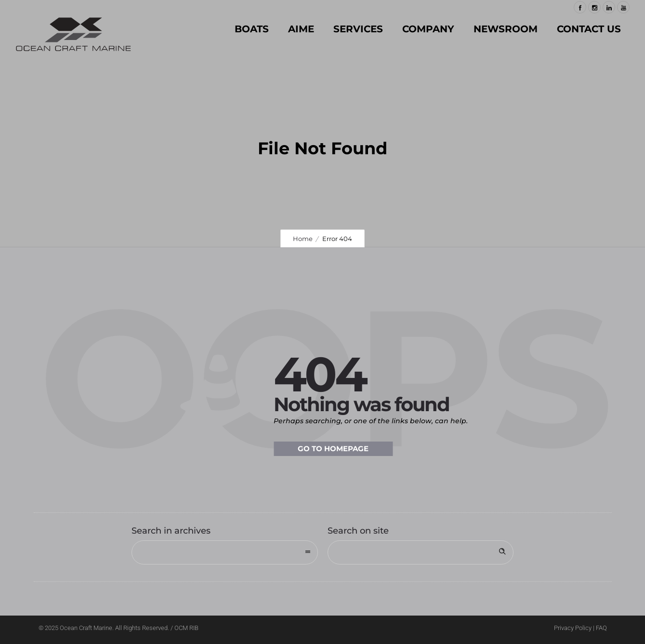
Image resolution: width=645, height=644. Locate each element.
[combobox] (225, 552)
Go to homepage (333, 449)
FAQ (601, 628)
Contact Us (589, 29)
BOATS (252, 29)
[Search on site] (421, 552)
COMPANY (428, 29)
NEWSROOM (506, 29)
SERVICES (358, 29)
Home (303, 239)
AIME (301, 29)
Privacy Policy (573, 628)
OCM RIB (186, 628)
